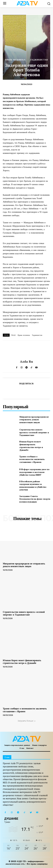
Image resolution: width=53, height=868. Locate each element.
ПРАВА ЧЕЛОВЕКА (15, 60)
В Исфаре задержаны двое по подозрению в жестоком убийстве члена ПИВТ (34, 472)
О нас (22, 748)
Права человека (24, 335)
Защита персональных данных (17, 745)
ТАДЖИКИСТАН (39, 60)
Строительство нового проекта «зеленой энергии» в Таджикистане (34, 432)
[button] (49, 4)
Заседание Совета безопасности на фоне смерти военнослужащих (35, 499)
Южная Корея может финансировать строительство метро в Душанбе (31, 446)
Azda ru (26, 362)
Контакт (30, 748)
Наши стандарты (39, 745)
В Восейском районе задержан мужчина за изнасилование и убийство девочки (33, 486)
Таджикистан (37, 335)
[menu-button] (5, 4)
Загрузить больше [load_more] (26, 721)
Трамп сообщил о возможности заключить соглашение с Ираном (32, 459)
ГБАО (13, 335)
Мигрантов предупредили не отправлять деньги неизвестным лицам (34, 420)
